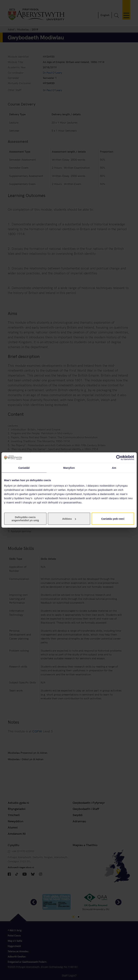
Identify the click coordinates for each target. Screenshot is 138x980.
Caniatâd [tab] (24, 468)
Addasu (69, 519)
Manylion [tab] (69, 468)
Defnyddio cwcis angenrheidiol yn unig (25, 519)
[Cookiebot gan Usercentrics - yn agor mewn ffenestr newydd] (119, 458)
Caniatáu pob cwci (113, 519)
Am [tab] (114, 468)
